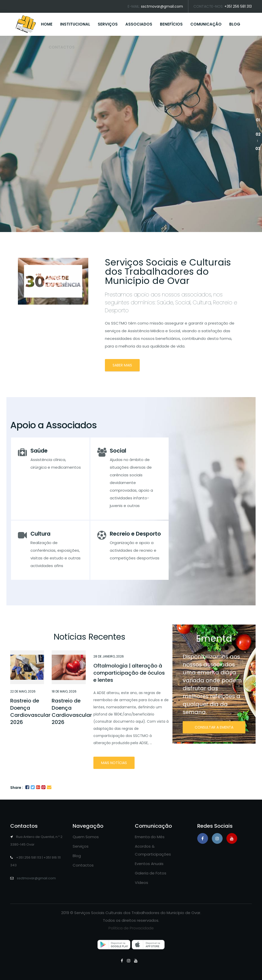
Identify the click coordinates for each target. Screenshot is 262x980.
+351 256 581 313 (238, 6)
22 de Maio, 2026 (23, 691)
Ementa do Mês (150, 837)
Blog (77, 856)
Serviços (81, 846)
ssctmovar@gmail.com (162, 6)
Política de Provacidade (131, 928)
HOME (47, 24)
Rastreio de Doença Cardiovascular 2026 (30, 711)
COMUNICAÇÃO (206, 24)
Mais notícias (114, 763)
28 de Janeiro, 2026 (109, 656)
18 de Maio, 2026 (64, 691)
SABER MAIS (122, 365)
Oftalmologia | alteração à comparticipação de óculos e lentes (129, 673)
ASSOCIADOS (139, 24)
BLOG (235, 24)
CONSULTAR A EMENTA (214, 727)
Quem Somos (86, 837)
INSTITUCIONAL (75, 24)
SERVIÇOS (108, 24)
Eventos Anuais (149, 864)
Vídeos (141, 883)
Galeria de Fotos (151, 873)
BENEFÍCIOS (171, 24)
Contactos (83, 865)
